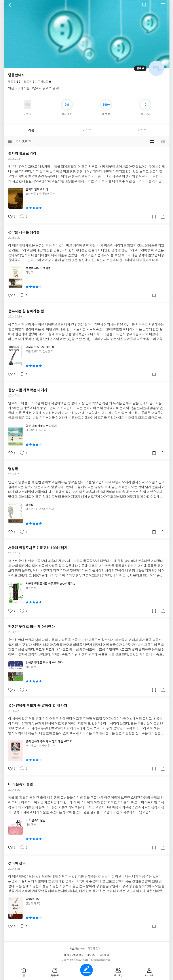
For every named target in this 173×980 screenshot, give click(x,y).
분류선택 (10, 141)
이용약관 (91, 955)
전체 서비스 (163, 5)
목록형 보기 (163, 141)
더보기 (154, 5)
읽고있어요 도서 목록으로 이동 (28, 105)
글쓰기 (86, 970)
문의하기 (104, 955)
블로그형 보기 (152, 141)
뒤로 (10, 5)
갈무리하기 (154, 217)
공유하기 (163, 217)
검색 (144, 5)
